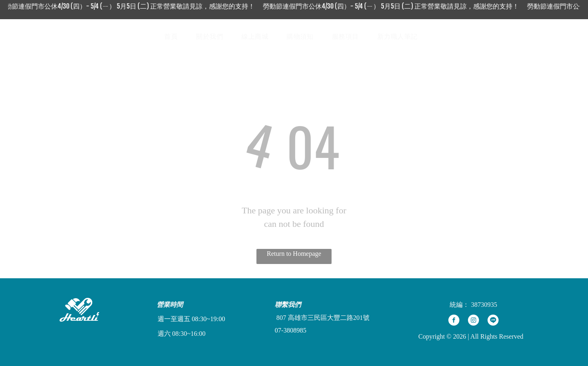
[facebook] (454, 321)
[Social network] (526, 37)
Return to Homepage (294, 254)
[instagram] (473, 321)
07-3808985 (291, 330)
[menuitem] (174, 37)
